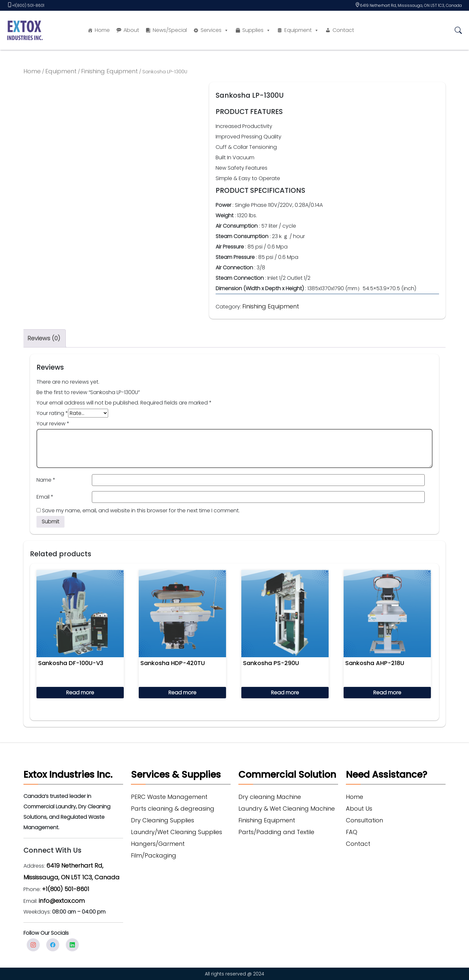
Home (102, 30)
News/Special (170, 30)
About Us (359, 809)
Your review (53, 424)
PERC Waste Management (169, 797)
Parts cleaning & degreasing (173, 809)
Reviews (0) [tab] (44, 338)
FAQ (352, 832)
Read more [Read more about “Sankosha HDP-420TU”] (182, 693)
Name (46, 480)
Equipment (302, 30)
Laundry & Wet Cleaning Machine (287, 809)
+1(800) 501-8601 (28, 5)
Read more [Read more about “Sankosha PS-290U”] (285, 693)
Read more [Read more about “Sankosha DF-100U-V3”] (80, 693)
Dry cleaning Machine (270, 797)
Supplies (256, 30)
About (131, 30)
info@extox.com (62, 901)
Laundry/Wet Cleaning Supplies (177, 832)
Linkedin (72, 945)
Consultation (364, 820)
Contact (343, 30)
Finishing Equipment (109, 71)
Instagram (33, 945)
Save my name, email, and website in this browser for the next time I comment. (141, 511)
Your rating (52, 413)
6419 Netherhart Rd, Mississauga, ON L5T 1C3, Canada (411, 5)
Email (45, 497)
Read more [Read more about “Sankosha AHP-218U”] (387, 693)
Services (215, 30)
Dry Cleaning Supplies (163, 820)
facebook (53, 945)
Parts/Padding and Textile (276, 832)
